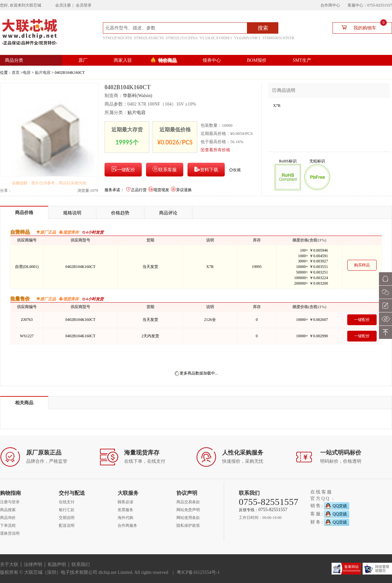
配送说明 (67, 525)
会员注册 (63, 5)
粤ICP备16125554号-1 (198, 572)
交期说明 (67, 518)
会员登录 (84, 5)
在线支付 (67, 502)
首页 (16, 73)
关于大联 (9, 565)
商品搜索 (8, 510)
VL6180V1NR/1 (247, 38)
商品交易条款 (188, 502)
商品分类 (14, 60)
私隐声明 (57, 565)
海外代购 (125, 518)
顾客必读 (125, 502)
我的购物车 (361, 27)
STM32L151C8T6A (182, 38)
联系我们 (81, 565)
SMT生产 (302, 60)
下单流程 (8, 525)
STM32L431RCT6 (149, 38)
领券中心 (212, 60)
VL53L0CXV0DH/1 (216, 38)
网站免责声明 (188, 510)
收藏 (235, 170)
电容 (27, 73)
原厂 (83, 60)
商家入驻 (123, 60)
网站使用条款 (188, 518)
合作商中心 (330, 5)
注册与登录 (10, 502)
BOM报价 (257, 60)
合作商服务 (127, 525)
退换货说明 (10, 533)
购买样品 (362, 265)
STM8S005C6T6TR (278, 38)
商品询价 (8, 518)
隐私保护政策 (188, 525)
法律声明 (33, 565)
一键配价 (123, 169)
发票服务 (125, 510)
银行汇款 (67, 510)
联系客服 (165, 169)
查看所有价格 (215, 150)
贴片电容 (43, 73)
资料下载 (206, 169)
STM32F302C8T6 (117, 38)
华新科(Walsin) (138, 96)
